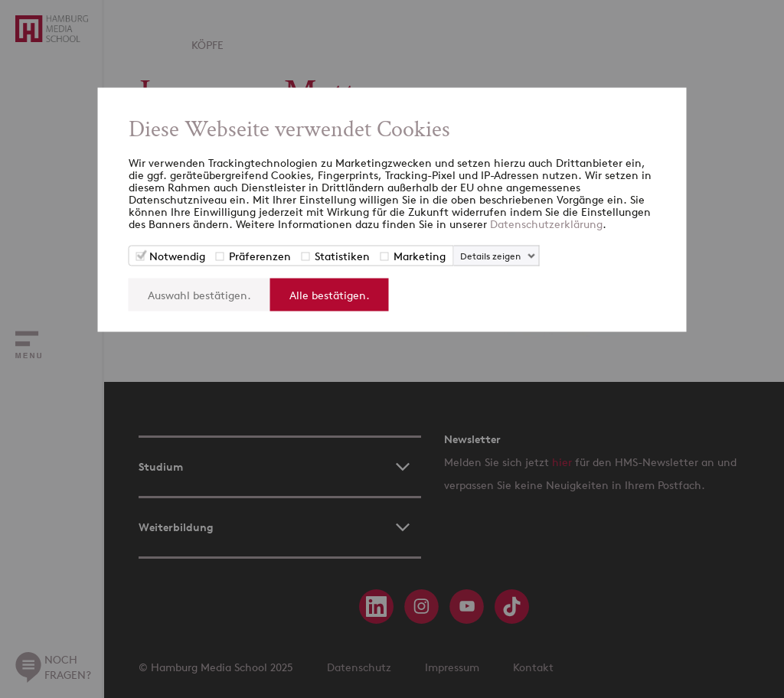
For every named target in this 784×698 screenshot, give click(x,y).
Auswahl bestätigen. (199, 294)
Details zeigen (490, 255)
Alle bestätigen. (330, 294)
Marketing (420, 255)
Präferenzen (260, 255)
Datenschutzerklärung (546, 223)
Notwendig (177, 255)
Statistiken (342, 255)
